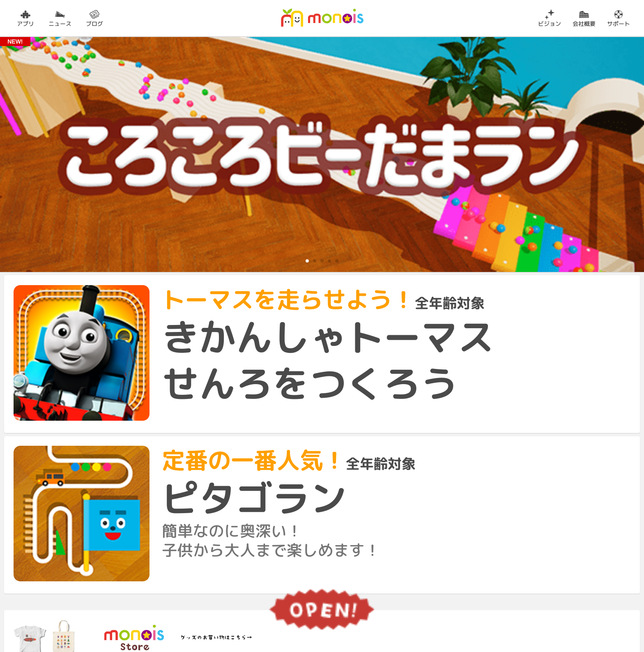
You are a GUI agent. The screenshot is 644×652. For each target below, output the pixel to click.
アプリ (25, 23)
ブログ (94, 23)
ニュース (60, 23)
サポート (619, 23)
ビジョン (550, 23)
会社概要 (584, 23)
